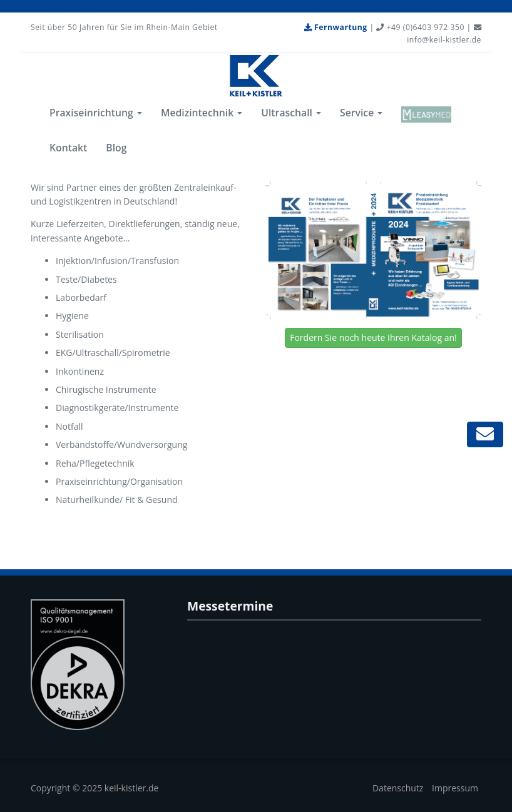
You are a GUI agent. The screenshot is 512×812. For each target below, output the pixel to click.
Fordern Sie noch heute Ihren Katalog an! (373, 337)
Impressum (455, 788)
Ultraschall (291, 113)
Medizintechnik (202, 113)
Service (361, 113)
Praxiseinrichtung (96, 113)
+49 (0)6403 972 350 (420, 27)
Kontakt (68, 148)
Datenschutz (398, 788)
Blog (116, 148)
